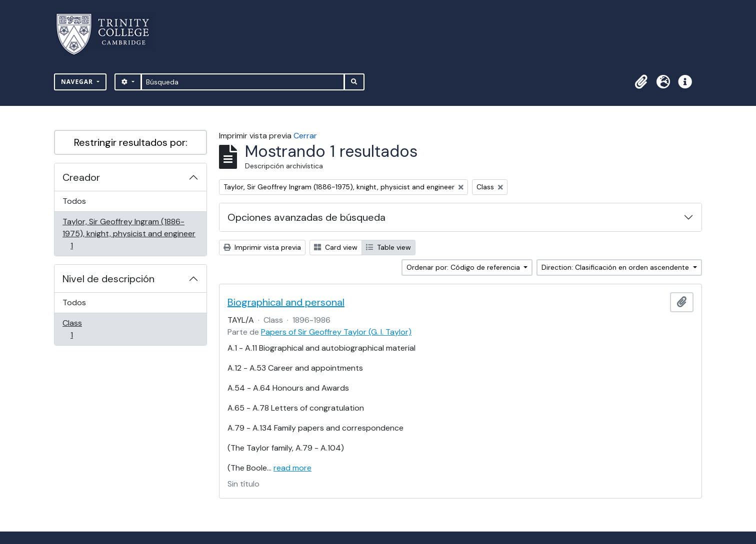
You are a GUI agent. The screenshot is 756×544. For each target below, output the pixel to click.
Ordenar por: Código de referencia (464, 267)
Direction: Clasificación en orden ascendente (616, 267)
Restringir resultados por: (131, 142)
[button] (641, 82)
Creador (81, 177)
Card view (336, 247)
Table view (388, 247)
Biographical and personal (286, 302)
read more (292, 468)
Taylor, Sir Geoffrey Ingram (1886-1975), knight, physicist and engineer (129, 234)
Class (86, 329)
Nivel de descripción (108, 279)
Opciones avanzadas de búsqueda (306, 217)
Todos (74, 201)
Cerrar (305, 136)
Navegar (78, 82)
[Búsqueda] (243, 82)
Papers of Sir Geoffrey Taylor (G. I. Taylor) (336, 332)
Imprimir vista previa (262, 247)
